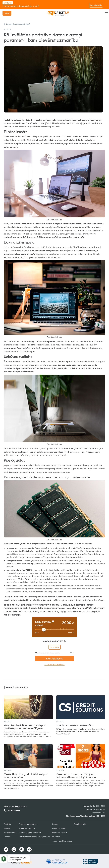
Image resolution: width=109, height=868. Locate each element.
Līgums (55, 824)
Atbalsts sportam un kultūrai (30, 832)
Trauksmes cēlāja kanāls (62, 841)
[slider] (44, 630)
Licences (7, 837)
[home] (58, 13)
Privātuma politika (60, 832)
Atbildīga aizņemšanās (28, 824)
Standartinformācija (54, 665)
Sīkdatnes (56, 837)
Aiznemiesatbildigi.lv (27, 828)
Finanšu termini (80, 824)
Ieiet (7, 13)
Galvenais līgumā (59, 828)
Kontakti (7, 828)
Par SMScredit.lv (10, 832)
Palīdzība (8, 824)
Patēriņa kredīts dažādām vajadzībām (35, 837)
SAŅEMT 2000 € (55, 659)
